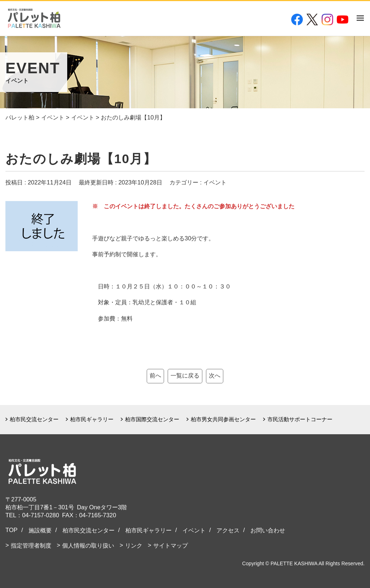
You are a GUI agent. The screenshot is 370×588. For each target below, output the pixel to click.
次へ (215, 375)
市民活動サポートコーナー (300, 419)
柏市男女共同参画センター (223, 419)
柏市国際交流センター (152, 419)
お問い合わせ (268, 530)
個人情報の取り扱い (88, 545)
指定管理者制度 (31, 545)
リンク (134, 545)
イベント (194, 530)
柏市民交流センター (34, 419)
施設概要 (40, 530)
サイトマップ (171, 545)
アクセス (228, 530)
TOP (12, 530)
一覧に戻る (185, 375)
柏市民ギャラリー (92, 419)
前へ (155, 375)
